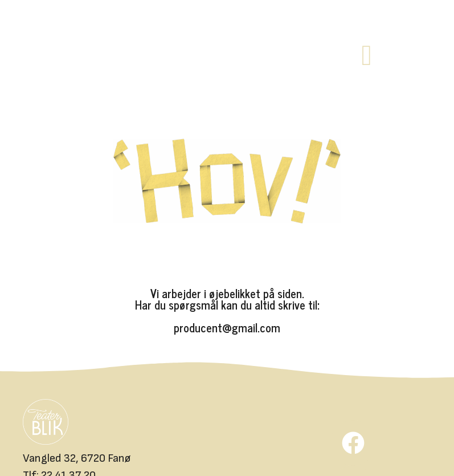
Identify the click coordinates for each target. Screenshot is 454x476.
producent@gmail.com (227, 327)
